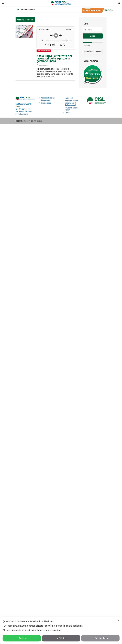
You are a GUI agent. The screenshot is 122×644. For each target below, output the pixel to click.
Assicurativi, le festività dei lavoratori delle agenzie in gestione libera (54, 59)
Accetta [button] (22, 638)
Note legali (69, 98)
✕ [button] (119, 620)
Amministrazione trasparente (48, 99)
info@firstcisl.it (22, 114)
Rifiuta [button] (61, 638)
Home (67, 113)
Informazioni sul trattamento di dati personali (71, 103)
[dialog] (61, 630)
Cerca (93, 36)
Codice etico (46, 103)
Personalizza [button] (100, 638)
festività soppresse (25, 20)
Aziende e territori (44, 51)
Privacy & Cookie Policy (72, 109)
